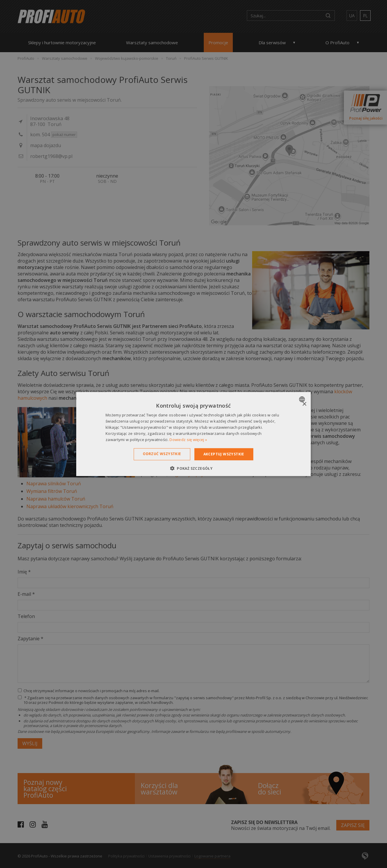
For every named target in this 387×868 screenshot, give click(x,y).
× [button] (304, 404)
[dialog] (193, 434)
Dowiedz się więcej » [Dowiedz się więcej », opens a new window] (188, 439)
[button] (193, 468)
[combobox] (303, 399)
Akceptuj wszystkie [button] (224, 454)
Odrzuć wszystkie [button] (162, 454)
